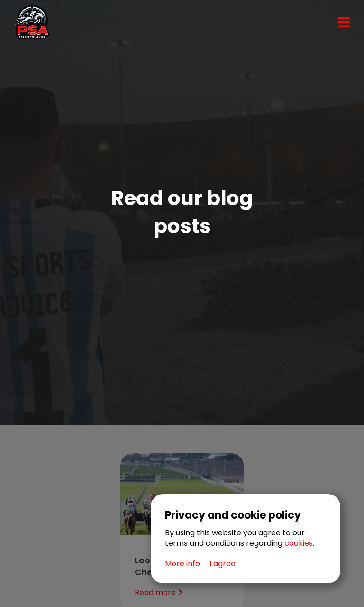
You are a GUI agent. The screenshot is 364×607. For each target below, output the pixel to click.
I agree (223, 564)
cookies (299, 543)
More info (182, 564)
